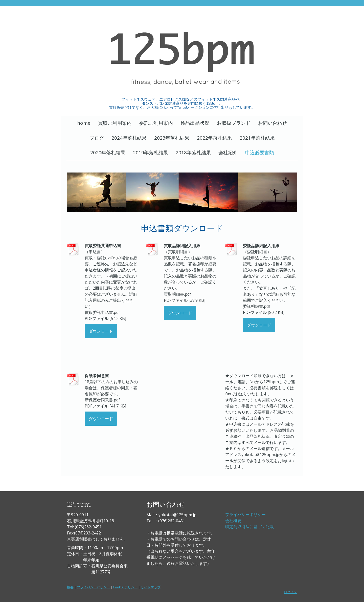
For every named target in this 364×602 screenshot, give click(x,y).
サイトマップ (151, 587)
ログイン (290, 592)
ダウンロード (101, 331)
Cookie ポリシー (125, 587)
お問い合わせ (272, 123)
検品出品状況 (195, 123)
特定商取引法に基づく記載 (249, 527)
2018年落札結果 (193, 153)
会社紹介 (228, 153)
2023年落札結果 (172, 138)
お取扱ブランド (234, 123)
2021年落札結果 (257, 138)
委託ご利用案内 (156, 123)
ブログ (97, 138)
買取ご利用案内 (115, 123)
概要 (70, 587)
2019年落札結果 (151, 153)
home (84, 123)
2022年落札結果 (214, 138)
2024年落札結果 (129, 138)
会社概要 (233, 521)
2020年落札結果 (108, 153)
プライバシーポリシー (245, 514)
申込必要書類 (260, 153)
